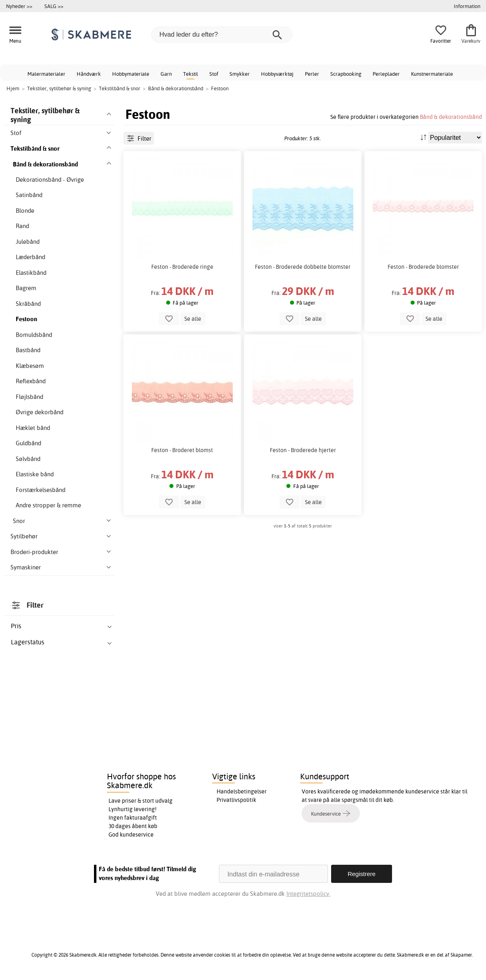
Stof (214, 74)
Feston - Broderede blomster (423, 267)
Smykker (240, 74)
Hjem (13, 88)
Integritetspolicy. (308, 894)
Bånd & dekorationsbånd (451, 117)
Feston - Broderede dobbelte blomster (303, 267)
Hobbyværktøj (277, 74)
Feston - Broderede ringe (182, 267)
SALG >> (54, 6)
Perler (312, 74)
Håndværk (89, 74)
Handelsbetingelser (242, 791)
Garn (166, 74)
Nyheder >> (19, 6)
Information (467, 6)
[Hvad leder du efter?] (222, 35)
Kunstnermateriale (432, 74)
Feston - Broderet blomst (182, 450)
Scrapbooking (346, 74)
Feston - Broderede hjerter (303, 450)
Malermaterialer (46, 74)
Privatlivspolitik (236, 800)
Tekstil (191, 74)
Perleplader (386, 74)
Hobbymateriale (131, 74)
